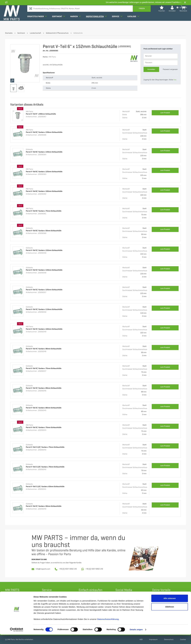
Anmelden (151, 69)
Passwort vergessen (170, 69)
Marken (77, 24)
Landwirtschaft (35, 33)
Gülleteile (29, 150)
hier (175, 80)
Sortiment (60, 24)
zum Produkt (165, 113)
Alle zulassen (170, 608)
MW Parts (29, 112)
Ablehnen (170, 616)
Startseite (9, 33)
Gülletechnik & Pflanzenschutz (57, 33)
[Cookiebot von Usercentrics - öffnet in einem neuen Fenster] (17, 639)
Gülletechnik (78, 33)
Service (118, 24)
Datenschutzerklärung (108, 629)
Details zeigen (136, 639)
